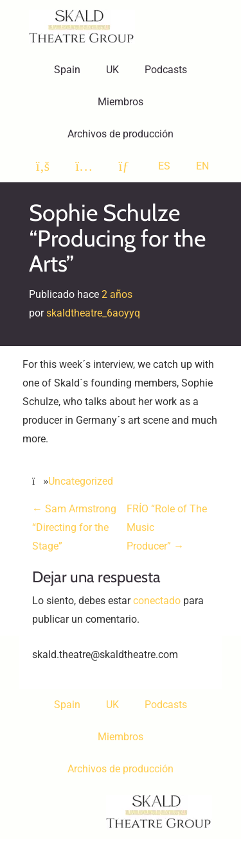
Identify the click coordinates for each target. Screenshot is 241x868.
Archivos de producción (121, 134)
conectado (157, 601)
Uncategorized (81, 481)
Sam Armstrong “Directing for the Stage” (74, 527)
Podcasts (166, 70)
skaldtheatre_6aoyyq (93, 313)
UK (112, 70)
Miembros (121, 102)
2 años (117, 294)
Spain (67, 70)
